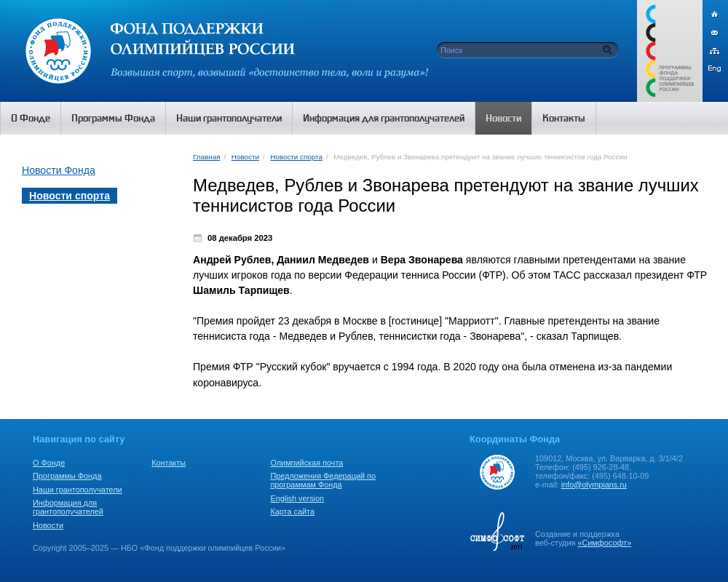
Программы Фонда (67, 476)
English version (297, 498)
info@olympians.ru (594, 485)
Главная (206, 157)
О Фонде (49, 463)
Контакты (169, 463)
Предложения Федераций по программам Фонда (323, 480)
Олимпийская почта (306, 463)
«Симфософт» (604, 543)
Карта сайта (292, 511)
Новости (245, 157)
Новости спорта (296, 157)
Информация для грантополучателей (68, 507)
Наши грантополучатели (78, 490)
